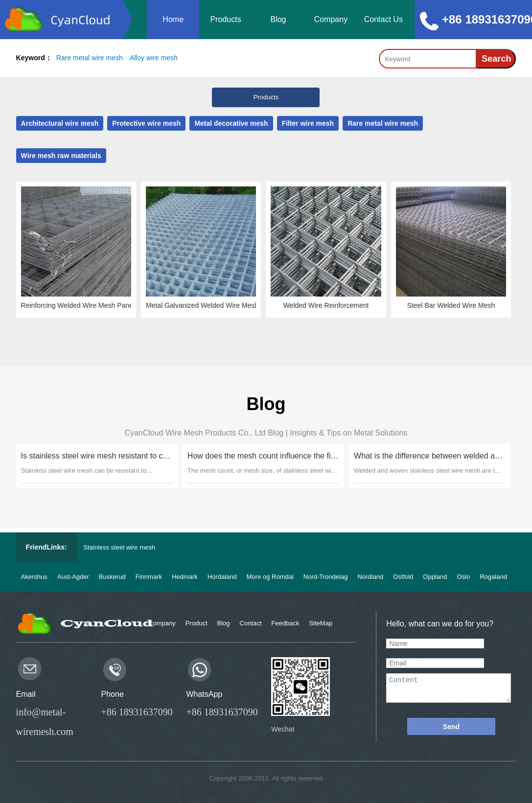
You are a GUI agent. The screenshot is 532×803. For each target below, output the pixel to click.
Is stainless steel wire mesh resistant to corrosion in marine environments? (95, 456)
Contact (251, 623)
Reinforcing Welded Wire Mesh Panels (78, 305)
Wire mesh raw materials (63, 156)
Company (331, 19)
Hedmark (185, 577)
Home (173, 19)
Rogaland (493, 577)
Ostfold (403, 577)
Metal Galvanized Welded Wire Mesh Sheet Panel (202, 305)
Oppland (435, 577)
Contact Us (383, 19)
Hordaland (222, 577)
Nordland (370, 577)
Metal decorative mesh (232, 123)
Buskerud (112, 577)
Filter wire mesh (309, 123)
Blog (278, 19)
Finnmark (149, 577)
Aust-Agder (73, 577)
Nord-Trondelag (326, 577)
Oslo (464, 577)
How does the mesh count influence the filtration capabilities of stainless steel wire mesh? (262, 456)
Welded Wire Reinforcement (327, 305)
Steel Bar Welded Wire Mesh (451, 305)
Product (197, 623)
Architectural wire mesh (61, 123)
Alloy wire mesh (154, 58)
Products (226, 19)
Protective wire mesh (148, 123)
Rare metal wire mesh (90, 58)
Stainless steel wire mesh (119, 547)
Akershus (34, 577)
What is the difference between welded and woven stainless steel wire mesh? (429, 456)
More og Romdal (270, 577)
